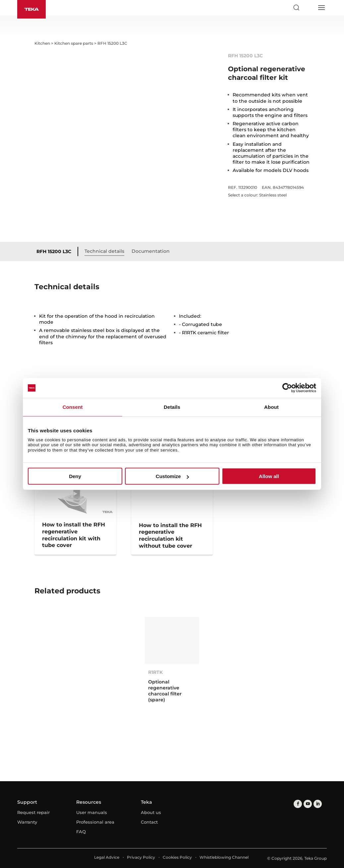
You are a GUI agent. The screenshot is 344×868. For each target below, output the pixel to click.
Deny (75, 476)
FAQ (81, 832)
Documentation (151, 251)
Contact (149, 822)
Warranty (27, 822)
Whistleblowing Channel (224, 857)
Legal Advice (107, 857)
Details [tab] (172, 407)
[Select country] (309, 8)
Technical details (104, 251)
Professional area (95, 822)
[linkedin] (318, 804)
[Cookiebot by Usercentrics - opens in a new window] (287, 388)
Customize (172, 476)
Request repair (33, 812)
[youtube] (308, 804)
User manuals (92, 812)
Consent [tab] (73, 407)
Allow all (269, 476)
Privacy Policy (141, 857)
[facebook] (298, 804)
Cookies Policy (177, 857)
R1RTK (155, 672)
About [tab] (271, 407)
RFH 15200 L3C (54, 251)
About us (151, 812)
